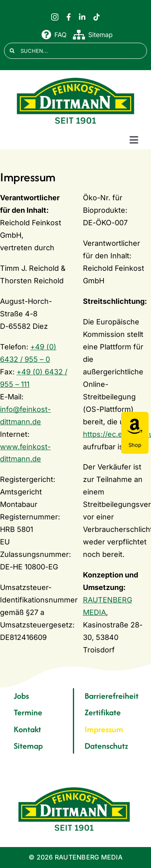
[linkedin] (82, 17)
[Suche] (12, 51)
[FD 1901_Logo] (76, 78)
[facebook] (69, 17)
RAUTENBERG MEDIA (89, 857)
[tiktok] (97, 17)
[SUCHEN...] (75, 51)
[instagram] (55, 17)
